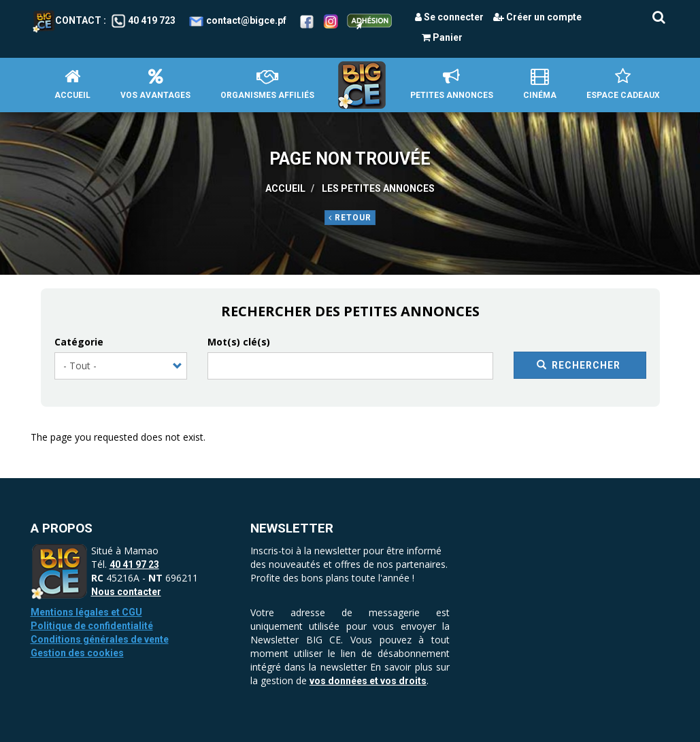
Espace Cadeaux (623, 84)
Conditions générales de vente (100, 639)
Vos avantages (155, 84)
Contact (67, 20)
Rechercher (579, 365)
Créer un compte (537, 17)
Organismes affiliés (267, 84)
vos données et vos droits (368, 681)
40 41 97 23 (134, 564)
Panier (442, 37)
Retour (350, 218)
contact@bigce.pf (246, 20)
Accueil (72, 84)
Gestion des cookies (77, 653)
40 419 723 (152, 20)
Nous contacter (126, 592)
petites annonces (452, 84)
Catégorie (79, 342)
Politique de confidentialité (92, 626)
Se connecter (449, 17)
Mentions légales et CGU (86, 612)
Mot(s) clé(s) (239, 342)
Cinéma (540, 84)
